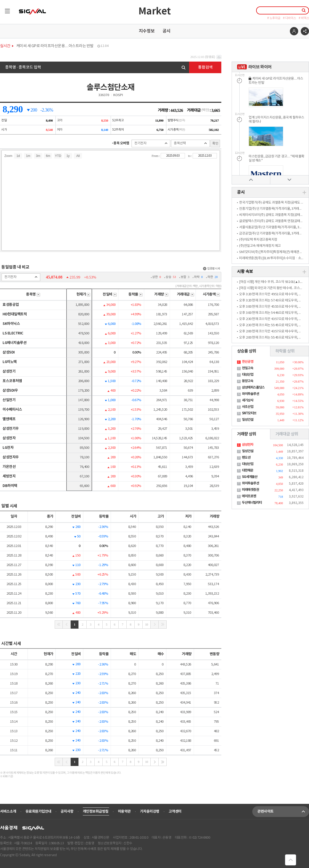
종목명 (33, 294)
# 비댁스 (304, 18)
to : (190, 156)
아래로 (289, 180)
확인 (215, 144)
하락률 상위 (285, 351)
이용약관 (124, 811)
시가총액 (211, 294)
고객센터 (175, 811)
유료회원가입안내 (38, 811)
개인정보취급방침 (96, 811)
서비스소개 (8, 811)
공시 (166, 31)
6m (48, 156)
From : (156, 156)
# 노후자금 (274, 18)
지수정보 (147, 31)
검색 (184, 68)
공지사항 (67, 811)
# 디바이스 (290, 18)
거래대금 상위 (287, 434)
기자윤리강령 (150, 811)
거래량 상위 (246, 434)
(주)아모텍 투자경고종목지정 (258, 240)
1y (68, 156)
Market (155, 11)
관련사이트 (283, 812)
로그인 (294, 31)
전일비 (110, 294)
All (78, 156)
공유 (305, 31)
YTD (58, 156)
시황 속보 (245, 272)
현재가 (83, 294)
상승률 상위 (246, 351)
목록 (5, 9)
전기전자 (151, 143)
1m (28, 156)
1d (18, 156)
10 (147, 625)
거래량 (161, 294)
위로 (251, 180)
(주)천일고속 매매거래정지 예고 (260, 246)
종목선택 (190, 143)
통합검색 (205, 67)
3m (38, 156)
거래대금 (186, 294)
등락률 (136, 294)
